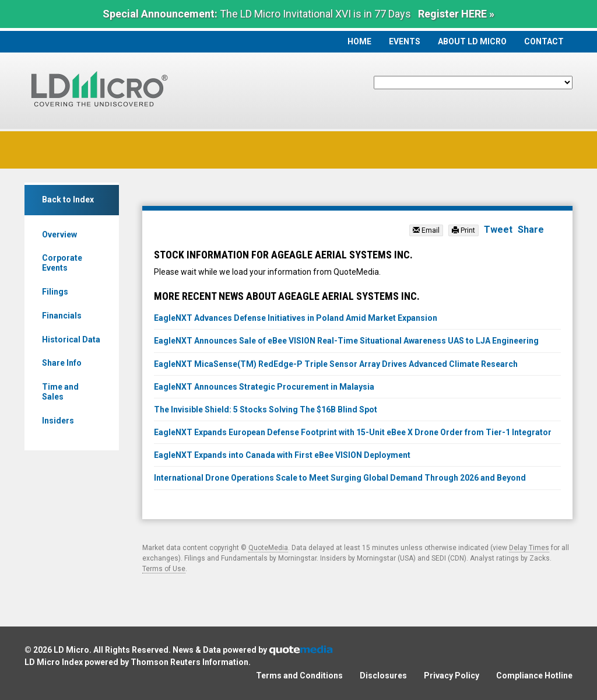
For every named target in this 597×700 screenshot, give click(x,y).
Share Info (62, 363)
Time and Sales (60, 392)
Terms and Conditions (299, 675)
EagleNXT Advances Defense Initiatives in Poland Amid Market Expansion (296, 318)
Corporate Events (62, 263)
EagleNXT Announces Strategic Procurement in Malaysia (264, 387)
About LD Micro (472, 41)
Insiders (58, 421)
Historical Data (71, 339)
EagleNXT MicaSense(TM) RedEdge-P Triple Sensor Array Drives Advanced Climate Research (337, 364)
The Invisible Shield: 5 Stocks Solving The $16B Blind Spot (266, 409)
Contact (544, 41)
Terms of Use (164, 569)
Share (531, 230)
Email (426, 230)
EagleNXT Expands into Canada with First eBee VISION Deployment (282, 455)
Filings (55, 292)
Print (463, 230)
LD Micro (71, 650)
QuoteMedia (268, 548)
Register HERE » (456, 14)
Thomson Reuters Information (189, 662)
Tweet (498, 230)
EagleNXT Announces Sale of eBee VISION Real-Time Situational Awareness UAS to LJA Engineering (346, 341)
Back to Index (68, 199)
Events (405, 41)
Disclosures (383, 675)
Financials (62, 316)
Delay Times (529, 548)
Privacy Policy (452, 675)
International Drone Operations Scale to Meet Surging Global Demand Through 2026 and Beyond (340, 478)
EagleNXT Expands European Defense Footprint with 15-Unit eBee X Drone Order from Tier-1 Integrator (353, 432)
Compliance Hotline (534, 675)
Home (359, 41)
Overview (59, 235)
